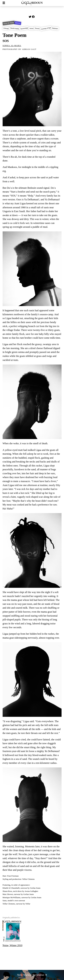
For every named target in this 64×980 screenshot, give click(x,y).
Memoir (18, 23)
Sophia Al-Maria (12, 45)
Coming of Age (46, 28)
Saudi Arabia (15, 28)
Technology (24, 28)
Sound (37, 28)
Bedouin (55, 28)
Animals (6, 28)
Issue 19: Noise (9, 23)
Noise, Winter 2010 (13, 933)
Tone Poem (15, 35)
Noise (31, 28)
